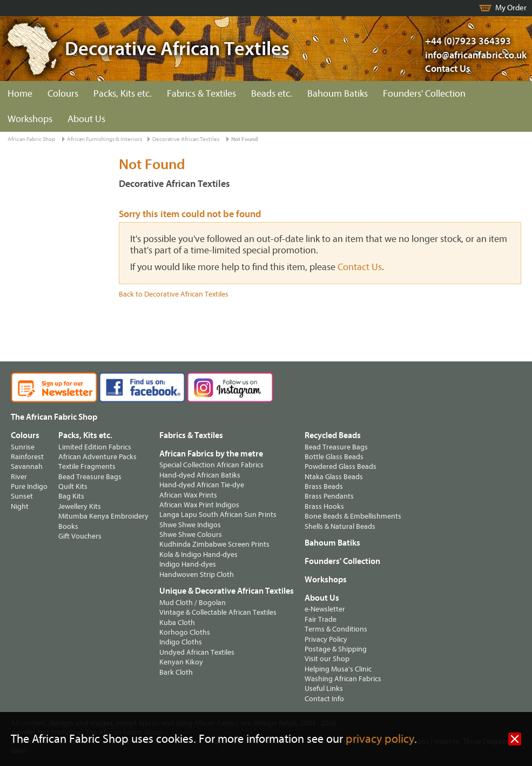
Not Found (244, 139)
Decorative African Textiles (186, 139)
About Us (86, 119)
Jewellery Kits (80, 506)
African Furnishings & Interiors (105, 139)
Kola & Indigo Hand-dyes (198, 555)
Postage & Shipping (336, 649)
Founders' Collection (424, 94)
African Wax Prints (188, 495)
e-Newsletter (325, 609)
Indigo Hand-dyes (188, 564)
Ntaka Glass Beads (334, 477)
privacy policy (380, 739)
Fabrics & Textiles (201, 94)
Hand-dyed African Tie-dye (202, 485)
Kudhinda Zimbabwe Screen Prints (214, 544)
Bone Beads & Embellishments (353, 516)
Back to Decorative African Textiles (174, 294)
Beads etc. (272, 94)
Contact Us (448, 69)
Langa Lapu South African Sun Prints (218, 515)
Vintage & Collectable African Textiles (218, 612)
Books (68, 526)
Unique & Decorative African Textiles (227, 591)
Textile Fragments (87, 466)
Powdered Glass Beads (341, 466)
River (19, 477)
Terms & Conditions (336, 629)
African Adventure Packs (97, 457)
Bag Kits (71, 496)
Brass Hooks (324, 506)
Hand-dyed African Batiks (200, 475)
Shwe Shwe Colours (191, 535)
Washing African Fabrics (343, 679)
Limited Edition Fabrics (95, 447)
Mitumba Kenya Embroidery (103, 516)
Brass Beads (324, 486)
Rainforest (27, 457)
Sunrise (23, 447)
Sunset (22, 496)
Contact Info (324, 699)
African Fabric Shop (31, 139)
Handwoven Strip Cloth (197, 574)
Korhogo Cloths (185, 632)
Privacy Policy (326, 639)
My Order (511, 8)
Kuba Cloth (177, 623)
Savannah (27, 466)
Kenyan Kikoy (181, 662)
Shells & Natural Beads (340, 526)
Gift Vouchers (80, 536)
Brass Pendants (329, 496)
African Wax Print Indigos (199, 505)
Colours (63, 94)
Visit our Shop (327, 659)
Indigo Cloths (181, 642)
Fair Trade (321, 619)
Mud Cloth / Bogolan (193, 603)
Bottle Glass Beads (334, 457)
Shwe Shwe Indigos (190, 525)
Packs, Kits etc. (123, 94)
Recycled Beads (333, 435)
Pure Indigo (29, 486)
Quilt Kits (73, 486)
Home (20, 94)
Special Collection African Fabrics (211, 465)
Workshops (30, 119)
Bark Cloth (176, 672)
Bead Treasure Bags (90, 477)
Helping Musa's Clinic (338, 669)
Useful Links (324, 688)
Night (20, 506)
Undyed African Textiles (197, 652)
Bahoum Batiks (338, 94)
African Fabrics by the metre (211, 454)
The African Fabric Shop (54, 417)
